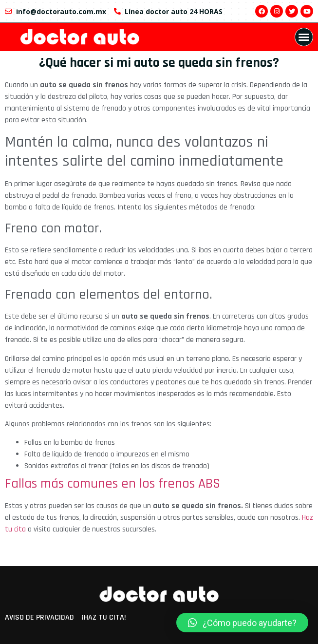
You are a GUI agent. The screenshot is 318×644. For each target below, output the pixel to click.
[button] (304, 37)
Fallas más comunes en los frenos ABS (112, 484)
